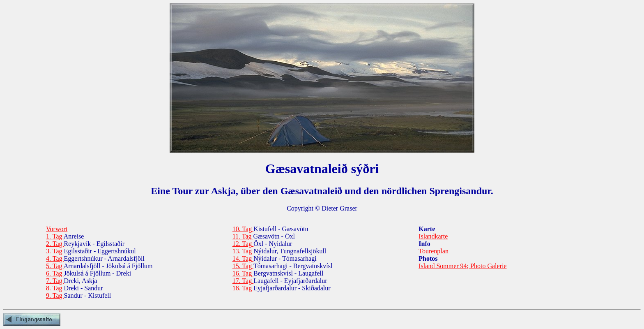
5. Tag (55, 266)
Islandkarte (433, 236)
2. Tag (55, 244)
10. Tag (243, 229)
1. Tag (55, 236)
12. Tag (243, 244)
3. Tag (55, 251)
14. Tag (243, 258)
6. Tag (55, 273)
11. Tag (243, 236)
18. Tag (243, 288)
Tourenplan (434, 251)
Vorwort (57, 229)
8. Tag (55, 288)
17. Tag (243, 281)
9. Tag (55, 295)
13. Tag (243, 251)
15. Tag (243, 266)
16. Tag (243, 273)
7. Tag (55, 281)
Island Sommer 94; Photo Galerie (462, 266)
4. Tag (55, 258)
